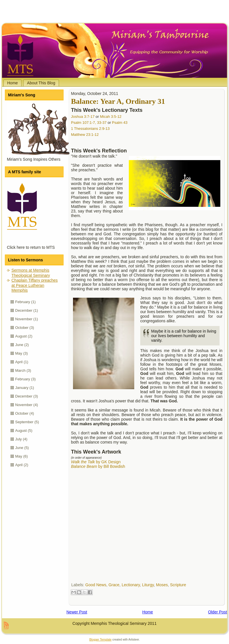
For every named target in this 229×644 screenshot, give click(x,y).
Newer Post (77, 612)
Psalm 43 (120, 123)
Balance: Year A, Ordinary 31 (118, 101)
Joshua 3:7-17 (83, 117)
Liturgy (148, 585)
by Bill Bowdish (98, 466)
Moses (162, 585)
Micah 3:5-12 (111, 117)
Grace (114, 585)
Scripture (178, 585)
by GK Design (96, 462)
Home (148, 612)
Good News (96, 585)
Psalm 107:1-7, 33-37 (89, 123)
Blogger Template (100, 640)
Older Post (218, 612)
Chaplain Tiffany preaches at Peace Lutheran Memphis (35, 285)
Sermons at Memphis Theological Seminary (31, 273)
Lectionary (131, 585)
